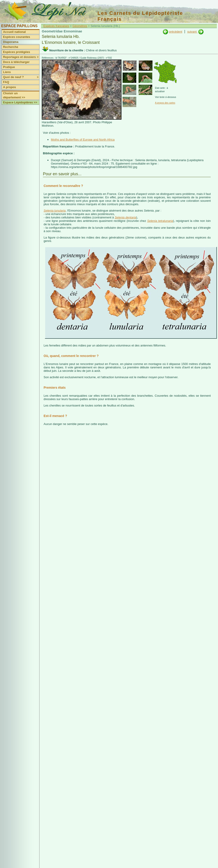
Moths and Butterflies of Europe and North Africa (83, 140)
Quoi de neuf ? (21, 77)
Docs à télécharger (16, 62)
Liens (7, 72)
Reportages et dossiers (21, 57)
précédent (176, 32)
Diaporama (11, 42)
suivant (192, 32)
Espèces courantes (17, 37)
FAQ (6, 82)
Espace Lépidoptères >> (20, 102)
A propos (9, 87)
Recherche (11, 47)
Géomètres (80, 26)
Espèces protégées (17, 52)
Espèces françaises (56, 26)
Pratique (9, 67)
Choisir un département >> (14, 95)
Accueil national (14, 32)
